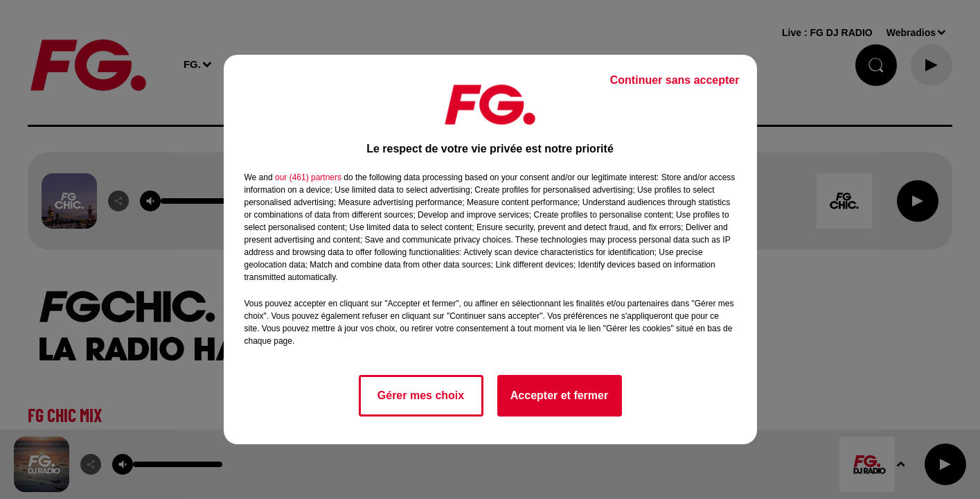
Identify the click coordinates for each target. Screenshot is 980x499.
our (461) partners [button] (308, 177)
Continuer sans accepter (675, 80)
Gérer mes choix (421, 395)
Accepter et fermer (559, 395)
